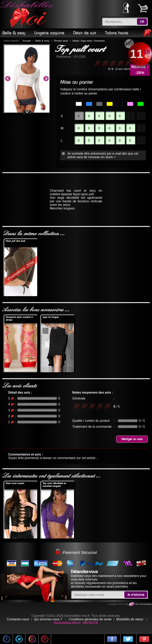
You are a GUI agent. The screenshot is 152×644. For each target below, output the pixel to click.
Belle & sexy (42, 41)
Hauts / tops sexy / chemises (89, 41)
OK (142, 22)
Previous (8, 79)
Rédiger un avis (132, 439)
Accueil (27, 41)
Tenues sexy (61, 41)
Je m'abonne (136, 595)
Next (46, 79)
